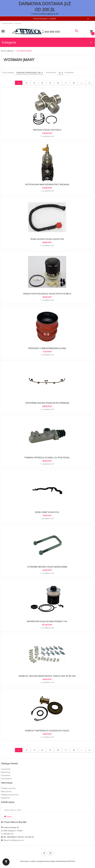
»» (90, 83)
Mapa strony (6, 791)
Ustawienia (6, 775)
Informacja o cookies (28, 861)
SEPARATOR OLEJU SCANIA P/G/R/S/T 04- (47, 621)
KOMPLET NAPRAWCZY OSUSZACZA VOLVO (47, 731)
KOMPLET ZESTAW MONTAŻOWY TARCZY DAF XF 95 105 (47, 676)
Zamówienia (6, 779)
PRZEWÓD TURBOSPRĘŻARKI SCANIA (47, 348)
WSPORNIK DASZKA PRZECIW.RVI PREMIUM (47, 403)
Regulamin (5, 798)
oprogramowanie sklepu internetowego (52, 861)
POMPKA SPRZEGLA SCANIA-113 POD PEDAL (47, 457)
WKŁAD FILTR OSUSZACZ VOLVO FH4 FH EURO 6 (47, 294)
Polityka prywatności (10, 795)
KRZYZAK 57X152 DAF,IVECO (47, 130)
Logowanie (6, 769)
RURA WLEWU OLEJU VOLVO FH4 (47, 239)
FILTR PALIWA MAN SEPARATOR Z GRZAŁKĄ (47, 184)
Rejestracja (6, 772)
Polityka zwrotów (8, 788)
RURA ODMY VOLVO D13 (47, 512)
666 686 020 (7, 834)
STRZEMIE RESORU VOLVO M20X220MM (47, 567)
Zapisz (8, 816)
